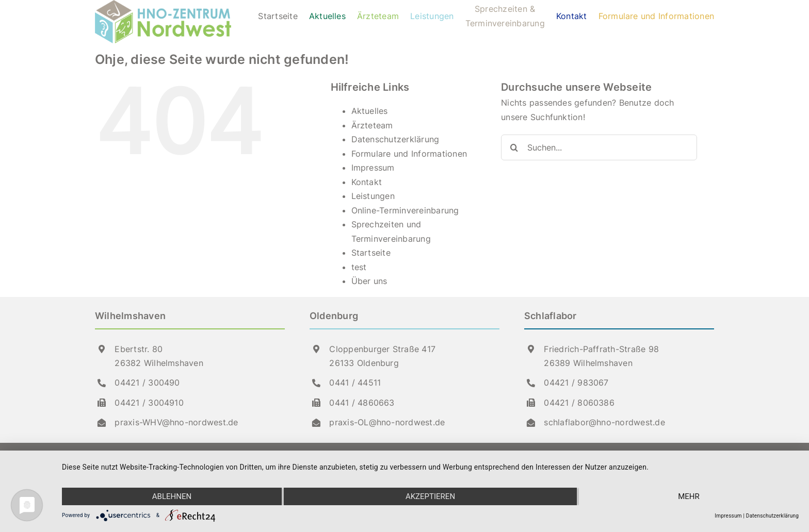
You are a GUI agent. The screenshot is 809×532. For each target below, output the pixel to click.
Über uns (369, 281)
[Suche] (514, 147)
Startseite (371, 253)
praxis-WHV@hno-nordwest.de (176, 422)
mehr (689, 496)
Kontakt (367, 182)
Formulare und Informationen (409, 154)
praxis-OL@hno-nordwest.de (387, 422)
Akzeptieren (430, 496)
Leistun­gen (373, 196)
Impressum (373, 168)
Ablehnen (172, 496)
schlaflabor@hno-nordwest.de (604, 422)
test (359, 267)
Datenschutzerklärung (395, 139)
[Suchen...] (599, 147)
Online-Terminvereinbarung (405, 210)
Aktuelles (370, 111)
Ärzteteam (372, 125)
